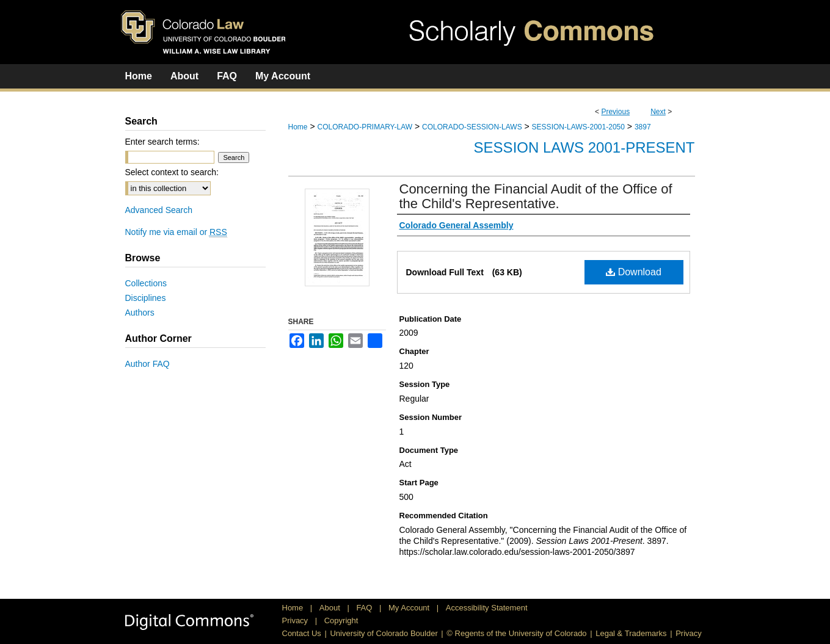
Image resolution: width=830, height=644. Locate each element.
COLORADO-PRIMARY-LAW (365, 127)
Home (298, 127)
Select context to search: (172, 172)
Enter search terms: (162, 142)
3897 (643, 127)
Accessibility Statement (487, 608)
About (331, 608)
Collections (146, 283)
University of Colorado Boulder (384, 633)
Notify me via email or (176, 232)
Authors (140, 313)
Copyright (341, 620)
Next (658, 112)
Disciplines (146, 298)
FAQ (365, 608)
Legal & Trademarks (631, 633)
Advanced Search (159, 210)
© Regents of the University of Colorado (516, 633)
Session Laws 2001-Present (584, 147)
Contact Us (302, 633)
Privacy (296, 620)
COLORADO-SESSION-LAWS (472, 127)
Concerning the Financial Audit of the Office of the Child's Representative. (536, 196)
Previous (615, 112)
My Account (410, 608)
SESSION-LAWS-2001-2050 (578, 127)
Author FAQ (147, 364)
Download (634, 272)
